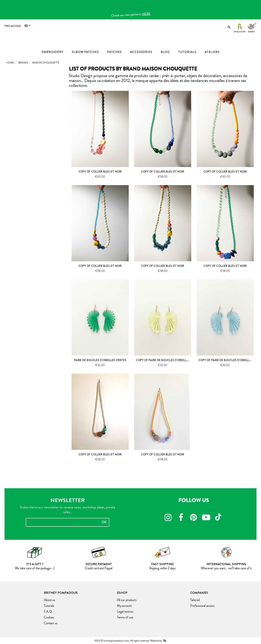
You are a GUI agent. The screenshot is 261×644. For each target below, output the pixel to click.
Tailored (195, 600)
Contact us (51, 623)
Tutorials (49, 606)
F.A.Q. (48, 612)
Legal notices (125, 612)
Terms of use (125, 617)
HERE (148, 15)
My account (240, 32)
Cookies (49, 617)
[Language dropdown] (28, 26)
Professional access (202, 606)
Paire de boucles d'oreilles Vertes (100, 360)
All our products (127, 600)
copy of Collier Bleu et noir (100, 172)
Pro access (13, 26)
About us (49, 600)
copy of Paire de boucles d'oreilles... (164, 360)
